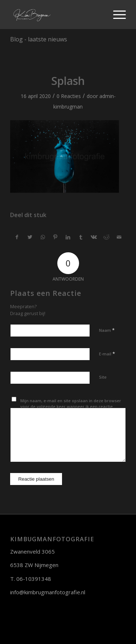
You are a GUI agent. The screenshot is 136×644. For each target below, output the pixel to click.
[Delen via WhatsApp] (43, 237)
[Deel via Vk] (94, 237)
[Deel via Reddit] (106, 237)
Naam (107, 330)
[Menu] (116, 15)
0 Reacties (69, 96)
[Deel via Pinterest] (55, 237)
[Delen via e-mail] (119, 237)
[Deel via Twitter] (30, 237)
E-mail (107, 354)
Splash (68, 81)
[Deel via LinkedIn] (68, 237)
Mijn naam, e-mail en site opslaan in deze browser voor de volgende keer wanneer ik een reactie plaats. (71, 407)
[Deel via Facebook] (17, 237)
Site (103, 377)
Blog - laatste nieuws (39, 39)
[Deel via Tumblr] (81, 237)
